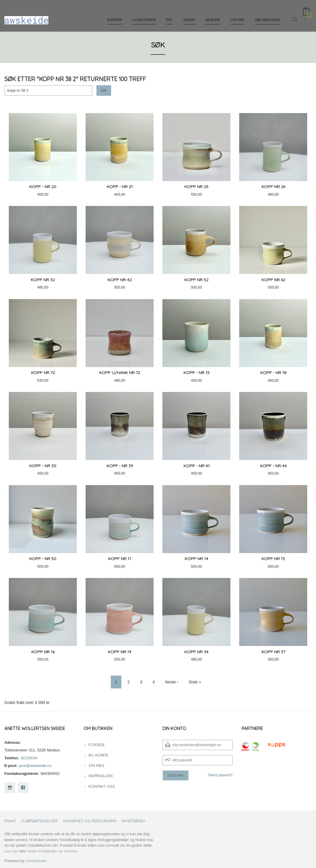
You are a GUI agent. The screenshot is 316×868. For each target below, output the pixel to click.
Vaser (189, 14)
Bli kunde (98, 755)
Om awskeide (267, 14)
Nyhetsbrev (134, 821)
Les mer (11, 851)
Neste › (172, 682)
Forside (97, 745)
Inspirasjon (101, 776)
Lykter (237, 14)
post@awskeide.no (35, 766)
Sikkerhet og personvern (90, 821)
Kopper (115, 14)
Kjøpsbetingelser (40, 821)
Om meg (96, 765)
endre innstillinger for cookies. (53, 851)
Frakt (10, 821)
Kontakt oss (102, 786)
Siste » (195, 682)
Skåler (213, 14)
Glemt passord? (220, 775)
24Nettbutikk (36, 861)
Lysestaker (144, 14)
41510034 (29, 758)
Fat (169, 14)
